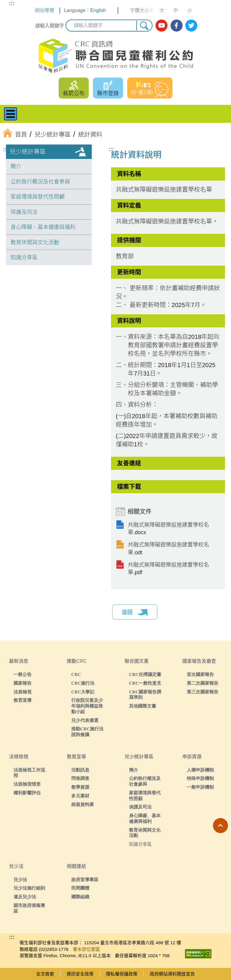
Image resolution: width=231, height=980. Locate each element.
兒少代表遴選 (85, 720)
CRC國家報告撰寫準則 (145, 695)
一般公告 (23, 674)
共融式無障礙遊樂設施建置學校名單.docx (168, 529)
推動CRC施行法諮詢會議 (88, 732)
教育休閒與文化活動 (35, 242)
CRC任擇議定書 (145, 674)
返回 (135, 613)
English (98, 10)
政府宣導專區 (85, 880)
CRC (76, 674)
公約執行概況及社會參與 (40, 182)
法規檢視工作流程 (29, 773)
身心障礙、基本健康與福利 (43, 227)
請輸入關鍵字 (50, 26)
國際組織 (80, 897)
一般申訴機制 (200, 787)
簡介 (16, 166)
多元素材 (80, 796)
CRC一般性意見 (145, 683)
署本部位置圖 (86, 949)
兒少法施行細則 (29, 888)
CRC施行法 (83, 683)
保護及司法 (24, 212)
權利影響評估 (27, 793)
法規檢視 (23, 692)
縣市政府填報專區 (29, 908)
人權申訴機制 (200, 770)
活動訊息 (80, 770)
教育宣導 (23, 700)
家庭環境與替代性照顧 (38, 197)
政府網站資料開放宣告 (172, 974)
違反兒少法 (25, 897)
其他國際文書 (143, 706)
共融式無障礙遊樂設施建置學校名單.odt (168, 548)
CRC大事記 (83, 692)
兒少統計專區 (28, 152)
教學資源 (80, 787)
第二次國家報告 (203, 683)
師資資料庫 (83, 804)
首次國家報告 (200, 674)
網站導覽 (45, 10)
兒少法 (20, 880)
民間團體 (80, 888)
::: (12, 3)
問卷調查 (80, 778)
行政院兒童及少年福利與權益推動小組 (87, 706)
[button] (220, 826)
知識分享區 (24, 257)
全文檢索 (45, 974)
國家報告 (23, 683)
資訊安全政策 (80, 974)
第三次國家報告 (203, 692)
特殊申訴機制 (200, 778)
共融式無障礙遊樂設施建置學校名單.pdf (168, 569)
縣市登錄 (108, 93)
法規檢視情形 (27, 784)
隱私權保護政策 (122, 974)
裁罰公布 (74, 93)
